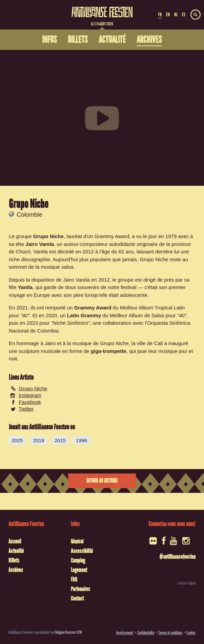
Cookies (191, 633)
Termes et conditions (170, 633)
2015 (60, 440)
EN (168, 15)
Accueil (15, 541)
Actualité (16, 551)
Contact (77, 598)
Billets (14, 560)
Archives (16, 570)
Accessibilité (82, 551)
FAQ (74, 579)
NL (176, 15)
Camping (78, 560)
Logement (79, 570)
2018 (38, 440)
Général (77, 541)
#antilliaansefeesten (177, 557)
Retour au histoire (102, 481)
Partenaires (80, 589)
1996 (81, 440)
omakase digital (187, 583)
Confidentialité (146, 633)
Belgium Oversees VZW (69, 632)
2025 (17, 440)
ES (184, 15)
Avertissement (125, 633)
